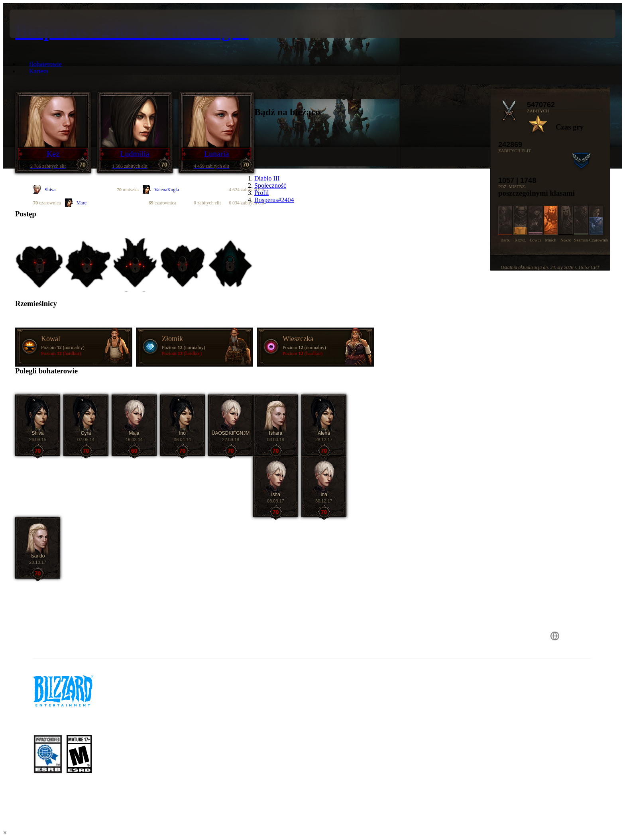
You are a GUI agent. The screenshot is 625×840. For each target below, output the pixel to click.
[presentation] (39, 24)
